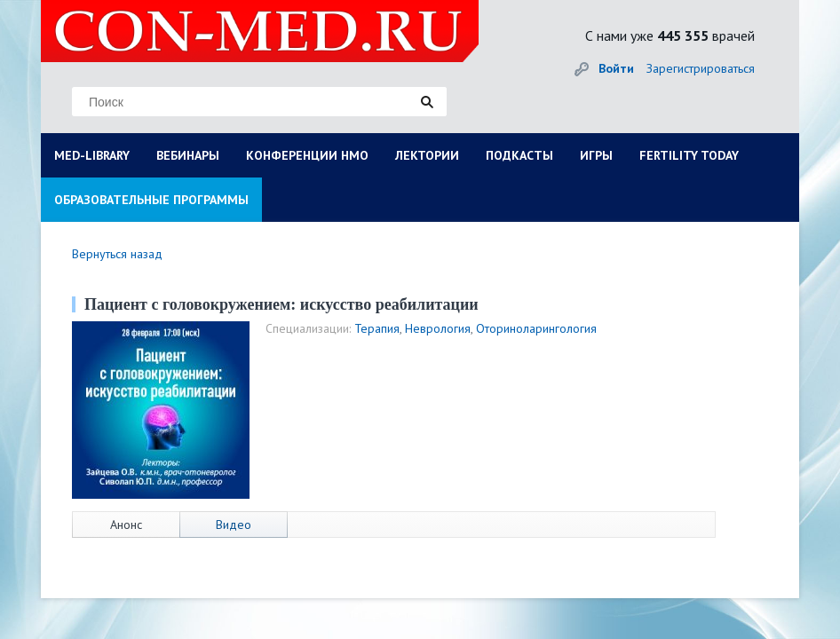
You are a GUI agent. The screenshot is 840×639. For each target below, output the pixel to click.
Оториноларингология (536, 328)
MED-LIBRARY (92, 155)
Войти (616, 68)
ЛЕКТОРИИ (427, 155)
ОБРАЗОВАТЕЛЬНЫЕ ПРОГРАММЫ (151, 200)
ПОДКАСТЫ (519, 155)
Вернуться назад (117, 254)
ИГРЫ (596, 155)
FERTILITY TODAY (689, 155)
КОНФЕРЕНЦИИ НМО (307, 155)
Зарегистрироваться (701, 68)
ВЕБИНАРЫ (188, 155)
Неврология (438, 328)
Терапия (377, 328)
